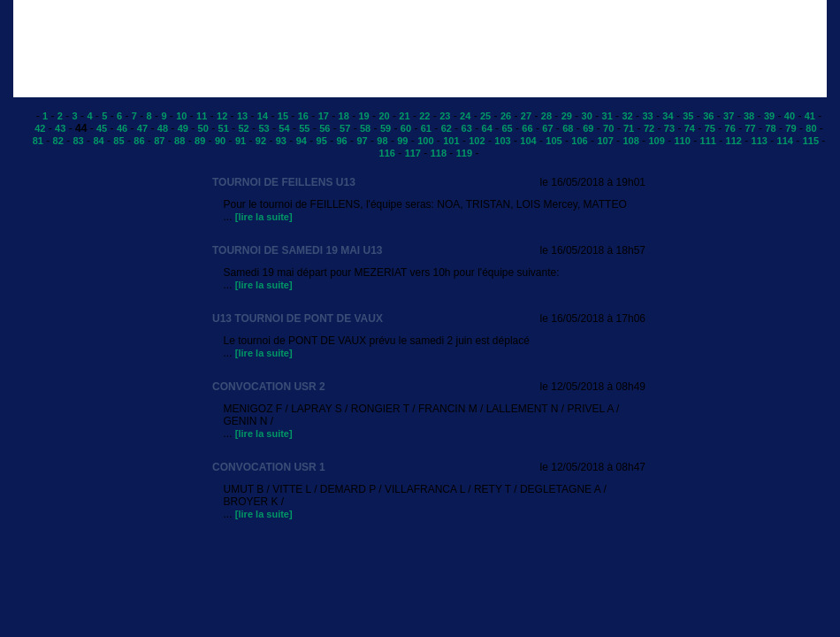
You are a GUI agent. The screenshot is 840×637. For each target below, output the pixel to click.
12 (222, 116)
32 (627, 116)
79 (790, 128)
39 (769, 116)
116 (387, 153)
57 (345, 128)
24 (465, 116)
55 (304, 128)
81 (38, 141)
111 (708, 141)
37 (729, 116)
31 (607, 116)
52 (243, 128)
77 (751, 128)
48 (163, 128)
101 (451, 141)
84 (98, 141)
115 (811, 141)
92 (261, 141)
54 (284, 128)
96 (341, 141)
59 (386, 128)
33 (647, 116)
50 (203, 128)
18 (344, 116)
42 (40, 128)
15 (283, 116)
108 (630, 141)
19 (363, 116)
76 (730, 128)
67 (547, 128)
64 (487, 128)
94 (302, 141)
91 (241, 141)
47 (142, 128)
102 (477, 141)
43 (60, 128)
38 (749, 116)
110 (682, 141)
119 (464, 153)
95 (322, 141)
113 (760, 141)
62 (447, 128)
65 (507, 128)
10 (181, 116)
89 (200, 141)
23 (445, 116)
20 (384, 116)
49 (183, 128)
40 (790, 116)
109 (656, 141)
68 (568, 128)
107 (605, 141)
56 (325, 128)
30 (587, 116)
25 (485, 116)
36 (708, 116)
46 (122, 128)
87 (159, 141)
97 (362, 141)
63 (467, 128)
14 (263, 116)
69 (588, 128)
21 (404, 116)
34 (668, 116)
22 (424, 116)
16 (303, 116)
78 (770, 128)
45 (102, 128)
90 (220, 141)
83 (79, 141)
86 (139, 141)
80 (811, 128)
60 (406, 128)
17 (324, 116)
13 (242, 116)
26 (506, 116)
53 (263, 128)
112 (734, 141)
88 (179, 141)
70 (608, 128)
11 (202, 116)
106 (579, 141)
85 (118, 141)
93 (281, 141)
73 (669, 128)
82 (58, 141)
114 (785, 141)
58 (365, 128)
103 (502, 141)
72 (649, 128)
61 (426, 128)
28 (546, 116)
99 (402, 141)
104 (528, 141)
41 (810, 116)
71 (629, 128)
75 (710, 128)
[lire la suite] (264, 217)
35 (688, 116)
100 (425, 141)
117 (413, 153)
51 (224, 128)
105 (554, 141)
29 (567, 116)
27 (526, 116)
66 (527, 128)
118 (439, 153)
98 (382, 141)
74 (690, 128)
